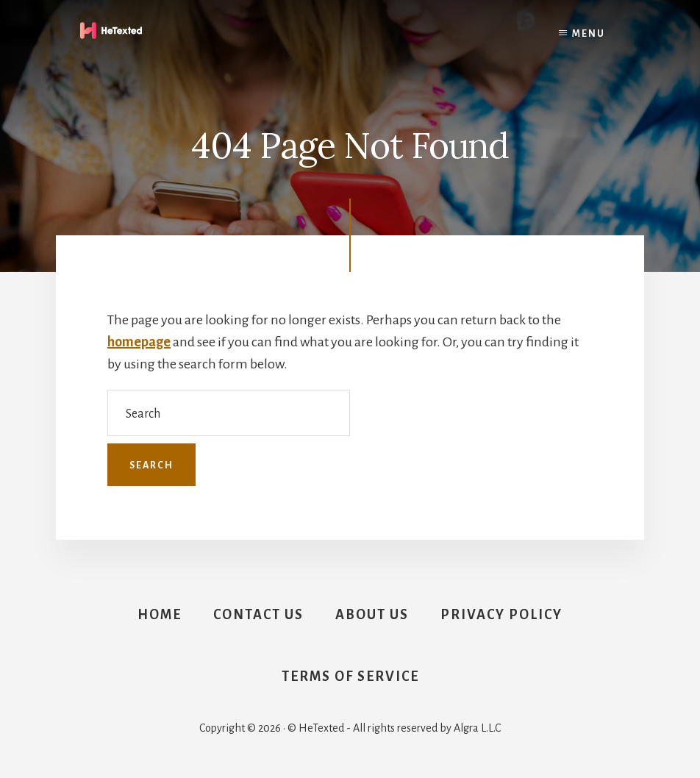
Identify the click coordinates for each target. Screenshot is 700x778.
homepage (139, 342)
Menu (589, 34)
